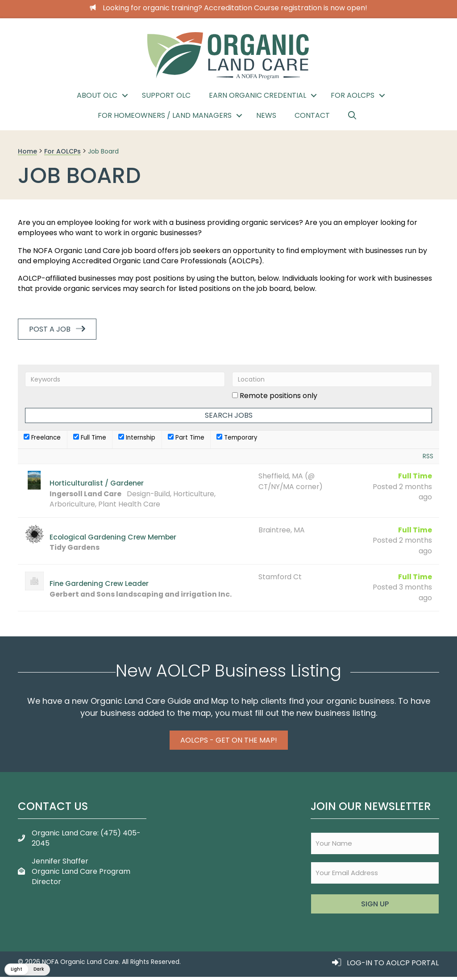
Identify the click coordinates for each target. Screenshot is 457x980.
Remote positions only (278, 396)
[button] (125, 96)
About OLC (97, 95)
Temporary (237, 438)
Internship (137, 438)
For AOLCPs (353, 95)
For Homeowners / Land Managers (165, 115)
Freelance (42, 438)
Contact (312, 115)
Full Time (90, 438)
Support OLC (166, 95)
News (266, 115)
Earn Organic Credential (258, 95)
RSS (428, 456)
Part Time (186, 438)
